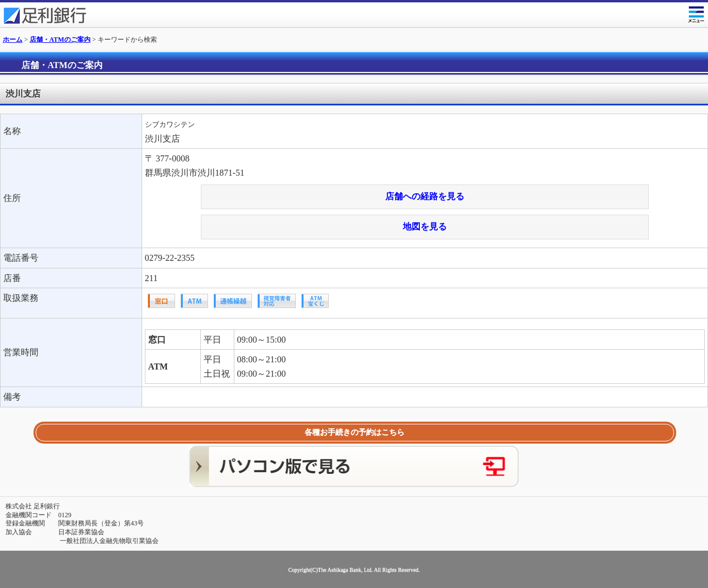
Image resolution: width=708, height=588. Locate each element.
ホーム (13, 40)
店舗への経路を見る (425, 196)
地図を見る (425, 226)
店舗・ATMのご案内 (60, 40)
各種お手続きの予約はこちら (355, 432)
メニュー (696, 12)
